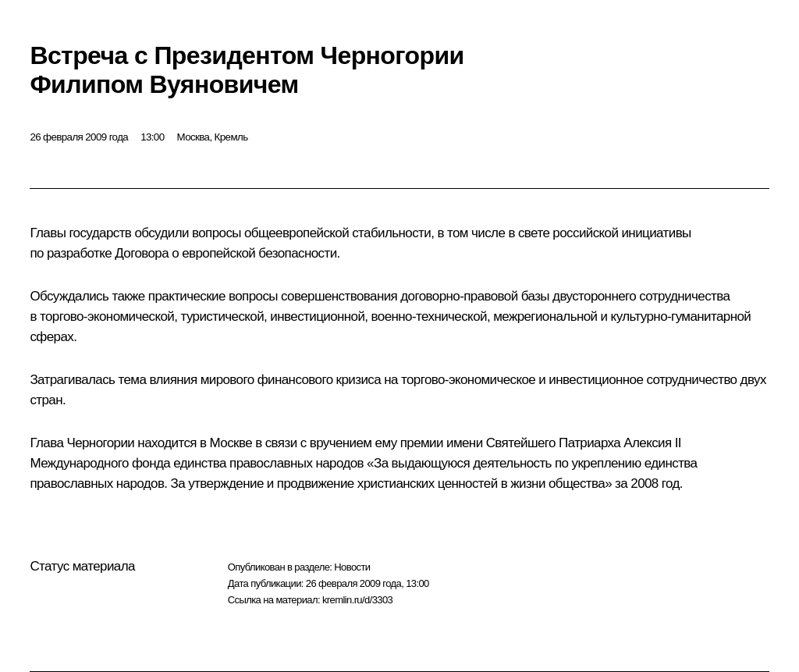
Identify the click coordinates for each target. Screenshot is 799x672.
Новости (352, 567)
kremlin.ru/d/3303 (357, 600)
